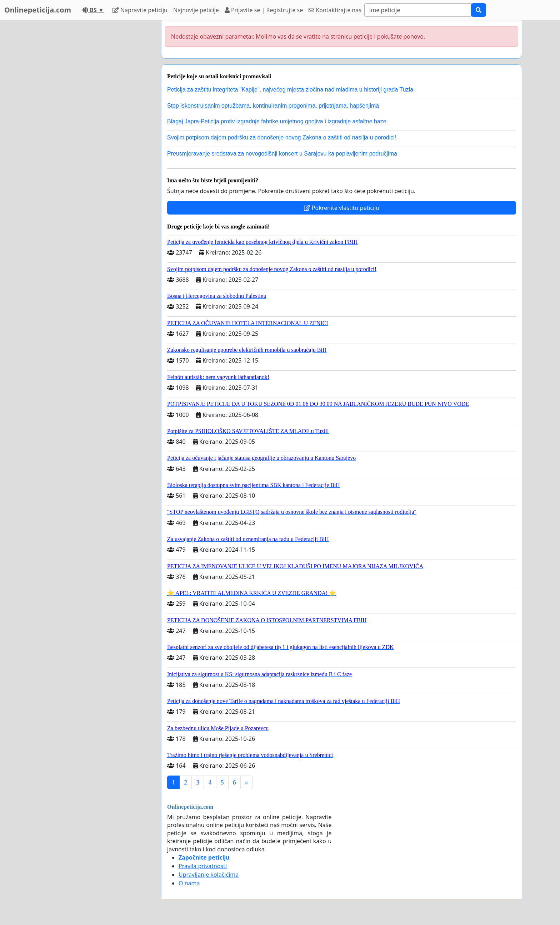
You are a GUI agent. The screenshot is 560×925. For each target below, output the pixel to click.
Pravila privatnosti (203, 866)
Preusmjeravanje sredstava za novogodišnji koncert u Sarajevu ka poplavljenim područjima (282, 154)
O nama (189, 883)
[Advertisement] (91, 128)
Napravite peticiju (140, 10)
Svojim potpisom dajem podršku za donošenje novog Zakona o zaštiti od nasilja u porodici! (282, 137)
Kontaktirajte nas (335, 10)
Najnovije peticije (196, 10)
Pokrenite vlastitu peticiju (342, 208)
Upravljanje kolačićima (209, 875)
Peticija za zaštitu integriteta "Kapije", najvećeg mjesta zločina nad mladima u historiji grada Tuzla (290, 90)
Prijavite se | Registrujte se (264, 10)
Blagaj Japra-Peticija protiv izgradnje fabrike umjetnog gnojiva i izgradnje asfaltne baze (277, 121)
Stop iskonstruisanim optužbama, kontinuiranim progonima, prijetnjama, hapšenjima (273, 106)
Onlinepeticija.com (38, 10)
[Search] (418, 10)
